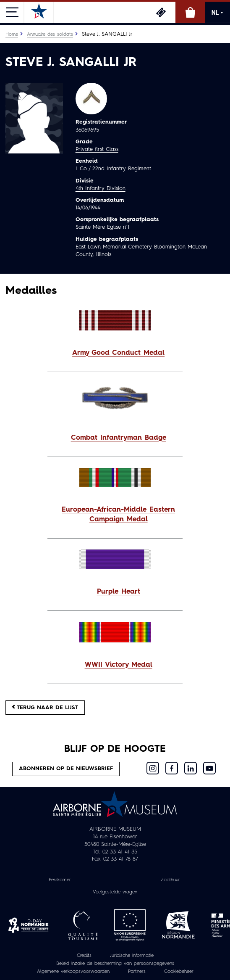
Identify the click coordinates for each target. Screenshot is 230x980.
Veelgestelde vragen (115, 892)
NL (217, 13)
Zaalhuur (170, 880)
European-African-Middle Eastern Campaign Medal (118, 515)
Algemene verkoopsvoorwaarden (73, 972)
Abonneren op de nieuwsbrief (66, 769)
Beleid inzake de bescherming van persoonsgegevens (115, 964)
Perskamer (60, 880)
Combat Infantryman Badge (119, 438)
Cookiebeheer (179, 972)
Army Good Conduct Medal (118, 353)
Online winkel (190, 12)
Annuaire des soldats (50, 34)
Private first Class (97, 149)
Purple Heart (119, 592)
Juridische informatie (132, 956)
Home (12, 34)
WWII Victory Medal (119, 665)
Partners (137, 972)
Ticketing (161, 12)
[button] (115, 353)
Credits (84, 956)
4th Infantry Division (101, 189)
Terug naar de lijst (45, 707)
